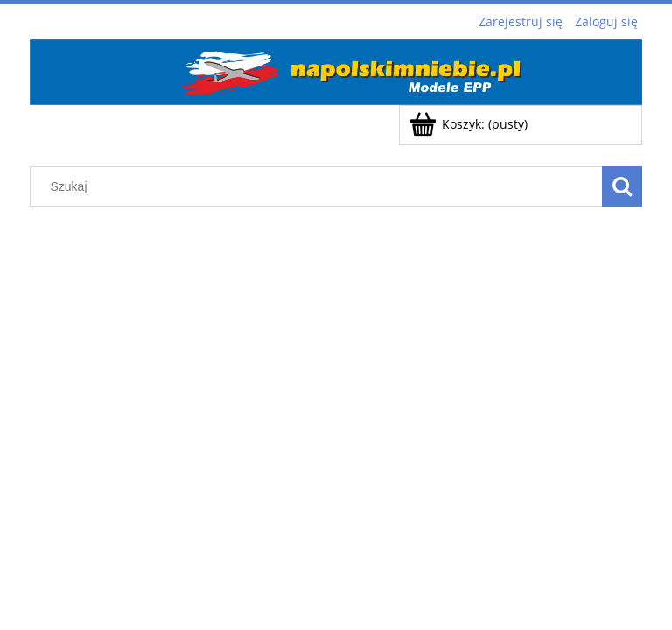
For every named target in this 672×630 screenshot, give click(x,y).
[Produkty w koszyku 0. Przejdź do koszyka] (470, 124)
